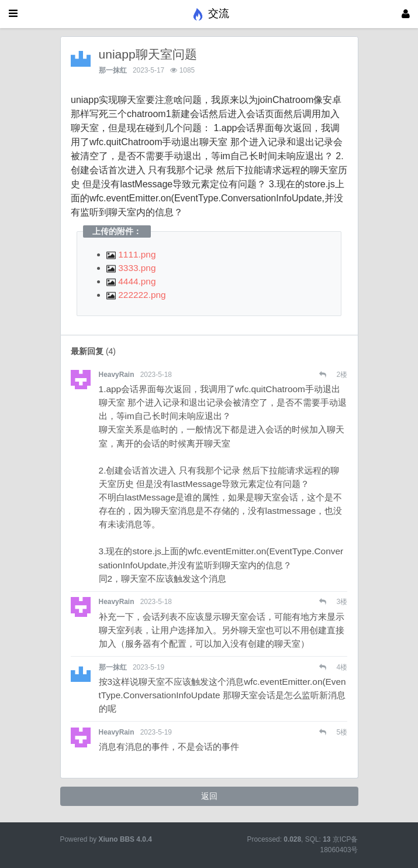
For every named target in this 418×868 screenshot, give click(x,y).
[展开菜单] (13, 14)
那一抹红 (113, 70)
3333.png (131, 268)
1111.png (131, 254)
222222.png (136, 295)
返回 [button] (209, 796)
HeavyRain (117, 375)
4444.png (131, 281)
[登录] (406, 14)
